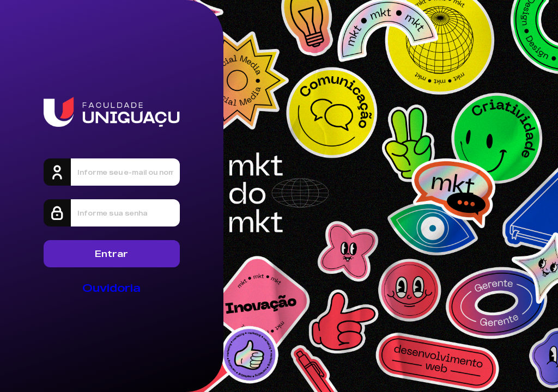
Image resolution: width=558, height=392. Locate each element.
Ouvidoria (111, 288)
